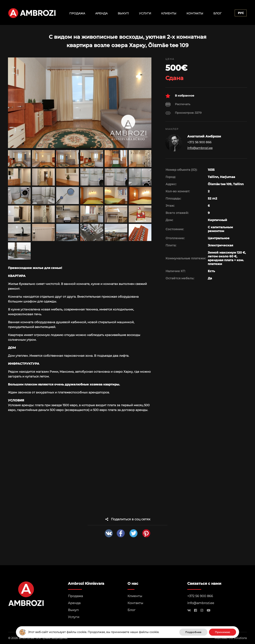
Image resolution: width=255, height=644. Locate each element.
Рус (241, 13)
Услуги (145, 13)
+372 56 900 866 (200, 596)
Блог (217, 13)
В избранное (180, 96)
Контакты (195, 13)
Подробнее (193, 632)
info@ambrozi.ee (200, 148)
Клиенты (169, 13)
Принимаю (223, 632)
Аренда (101, 13)
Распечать (178, 104)
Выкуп (123, 13)
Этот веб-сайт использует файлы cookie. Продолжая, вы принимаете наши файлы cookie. (94, 632)
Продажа (77, 13)
